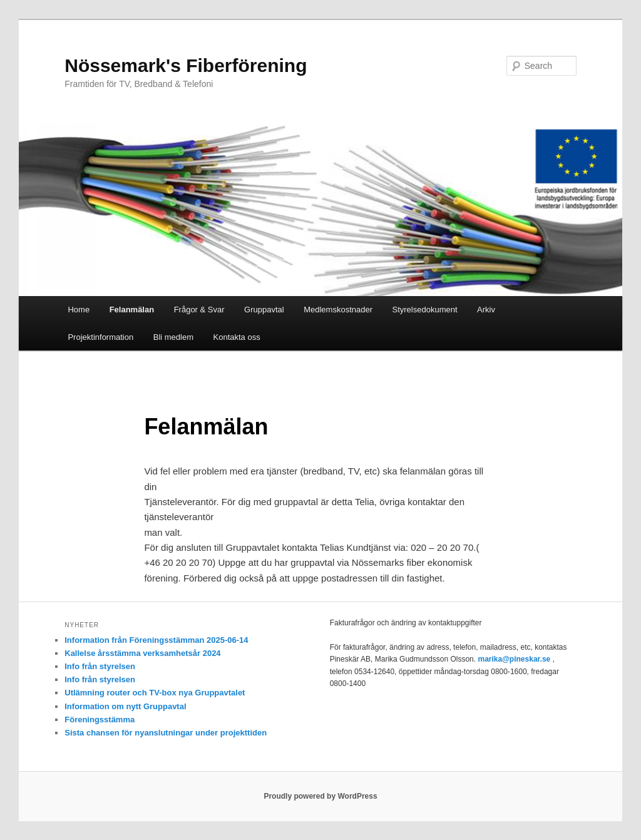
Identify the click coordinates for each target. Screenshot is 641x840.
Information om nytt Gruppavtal (125, 706)
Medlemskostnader (338, 310)
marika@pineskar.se (514, 659)
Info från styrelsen (100, 666)
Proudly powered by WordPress (320, 796)
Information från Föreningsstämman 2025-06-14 (156, 640)
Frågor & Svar (199, 310)
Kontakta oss (237, 337)
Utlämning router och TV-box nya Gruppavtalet (155, 693)
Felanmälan (132, 310)
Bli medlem (173, 337)
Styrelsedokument (425, 310)
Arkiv (486, 310)
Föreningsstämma (100, 720)
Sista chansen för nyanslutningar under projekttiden (166, 733)
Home (79, 310)
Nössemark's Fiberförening (186, 65)
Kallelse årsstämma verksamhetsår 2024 (142, 653)
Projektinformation (100, 337)
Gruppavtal (264, 310)
